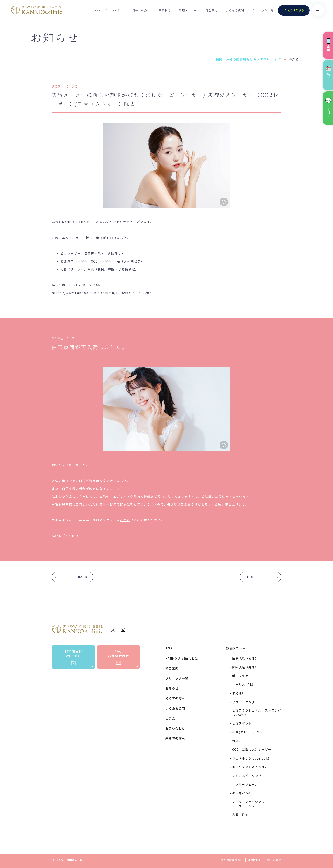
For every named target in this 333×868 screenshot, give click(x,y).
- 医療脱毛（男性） (244, 667)
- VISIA (235, 741)
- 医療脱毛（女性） (244, 658)
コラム (170, 718)
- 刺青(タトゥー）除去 (246, 732)
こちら (125, 520)
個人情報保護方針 (232, 860)
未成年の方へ (175, 738)
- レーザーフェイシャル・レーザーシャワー (249, 804)
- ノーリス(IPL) (241, 684)
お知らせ (172, 688)
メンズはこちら (294, 10)
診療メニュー (188, 10)
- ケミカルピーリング (246, 776)
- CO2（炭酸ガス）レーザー (250, 749)
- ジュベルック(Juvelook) (249, 758)
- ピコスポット (241, 723)
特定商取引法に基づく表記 (264, 860)
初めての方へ (141, 10)
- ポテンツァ (239, 676)
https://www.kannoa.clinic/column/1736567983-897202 (102, 293)
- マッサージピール (244, 784)
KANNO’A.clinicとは (109, 10)
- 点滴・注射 (239, 815)
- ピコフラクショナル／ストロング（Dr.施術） (255, 712)
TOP (169, 648)
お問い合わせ (175, 728)
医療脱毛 (164, 10)
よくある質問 (235, 10)
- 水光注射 (237, 693)
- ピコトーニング (242, 702)
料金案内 (211, 10)
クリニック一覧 (263, 10)
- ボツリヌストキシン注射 (249, 767)
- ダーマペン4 (240, 793)
